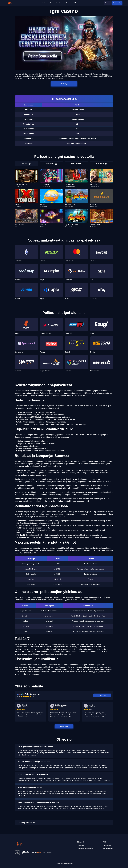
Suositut (27, 164)
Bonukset (59, 3)
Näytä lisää (64, 726)
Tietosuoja (81, 845)
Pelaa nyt (64, 84)
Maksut (68, 3)
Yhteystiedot (107, 845)
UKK (105, 842)
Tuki (75, 3)
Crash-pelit (77, 164)
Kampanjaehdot (108, 848)
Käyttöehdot (81, 842)
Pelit (51, 3)
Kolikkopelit (102, 164)
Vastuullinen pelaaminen (85, 848)
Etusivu (44, 3)
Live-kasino (51, 164)
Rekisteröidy (117, 3)
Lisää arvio (102, 695)
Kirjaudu (108, 3)
